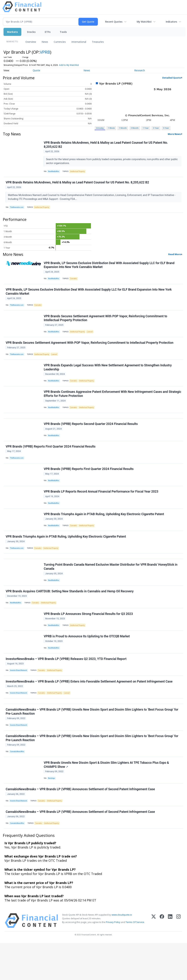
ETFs (48, 32)
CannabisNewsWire (18, 784)
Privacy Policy (113, 959)
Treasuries (98, 42)
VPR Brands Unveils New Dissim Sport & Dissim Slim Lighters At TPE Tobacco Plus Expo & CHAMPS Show (107, 798)
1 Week (111, 128)
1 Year (146, 128)
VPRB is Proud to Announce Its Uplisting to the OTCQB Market (87, 662)
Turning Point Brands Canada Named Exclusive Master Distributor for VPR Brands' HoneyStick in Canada (111, 588)
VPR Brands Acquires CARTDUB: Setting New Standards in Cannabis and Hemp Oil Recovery (70, 614)
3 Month (135, 128)
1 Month (123, 128)
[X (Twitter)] (154, 958)
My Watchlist (144, 22)
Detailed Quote (172, 78)
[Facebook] (162, 958)
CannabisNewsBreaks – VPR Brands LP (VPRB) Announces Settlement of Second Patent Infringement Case (81, 824)
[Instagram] (178, 958)
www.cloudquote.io (122, 952)
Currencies (60, 42)
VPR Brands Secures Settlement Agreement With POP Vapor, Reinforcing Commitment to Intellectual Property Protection (106, 324)
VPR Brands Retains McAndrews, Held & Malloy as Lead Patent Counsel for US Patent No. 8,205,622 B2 (106, 145)
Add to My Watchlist (69, 65)
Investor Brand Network (19, 698)
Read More (175, 257)
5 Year (166, 128)
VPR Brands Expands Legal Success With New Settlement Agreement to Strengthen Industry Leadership (108, 376)
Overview (31, 42)
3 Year (156, 128)
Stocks (31, 32)
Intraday (100, 128)
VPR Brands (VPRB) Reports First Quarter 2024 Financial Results (51, 460)
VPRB (45, 52)
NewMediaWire (54, 172)
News (45, 42)
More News (174, 134)
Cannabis (75, 282)
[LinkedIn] (170, 958)
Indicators (171, 22)
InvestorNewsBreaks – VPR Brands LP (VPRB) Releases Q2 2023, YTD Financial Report (66, 686)
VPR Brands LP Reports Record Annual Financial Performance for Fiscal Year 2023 (101, 508)
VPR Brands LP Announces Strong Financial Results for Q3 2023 (89, 638)
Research (140, 70)
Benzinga (52, 812)
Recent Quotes (114, 22)
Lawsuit (92, 338)
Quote (36, 70)
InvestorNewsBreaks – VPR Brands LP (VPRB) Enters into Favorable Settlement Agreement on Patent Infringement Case (89, 710)
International (79, 42)
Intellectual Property (79, 172)
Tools (63, 32)
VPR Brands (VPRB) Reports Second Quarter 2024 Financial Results (91, 436)
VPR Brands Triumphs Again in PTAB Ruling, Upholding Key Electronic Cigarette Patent (104, 532)
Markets (12, 32)
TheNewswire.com (18, 209)
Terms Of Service (135, 959)
